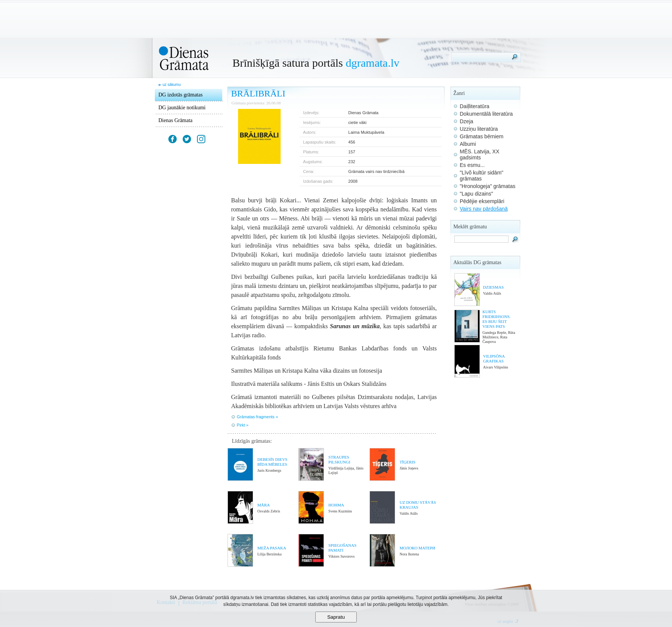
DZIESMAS (493, 287)
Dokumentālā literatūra (486, 114)
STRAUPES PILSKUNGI (339, 460)
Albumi (468, 144)
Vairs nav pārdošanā (484, 209)
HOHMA (336, 505)
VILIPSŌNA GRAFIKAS (494, 359)
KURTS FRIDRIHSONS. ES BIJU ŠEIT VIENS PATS (497, 319)
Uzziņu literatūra (479, 129)
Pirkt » (243, 425)
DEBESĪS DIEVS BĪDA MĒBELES (272, 462)
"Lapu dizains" (477, 194)
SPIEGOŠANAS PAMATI (343, 548)
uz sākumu (171, 85)
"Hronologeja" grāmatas (488, 186)
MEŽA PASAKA (272, 548)
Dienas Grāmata (176, 120)
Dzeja (467, 121)
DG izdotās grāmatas (181, 95)
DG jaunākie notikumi (182, 108)
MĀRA (263, 505)
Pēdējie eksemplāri (482, 201)
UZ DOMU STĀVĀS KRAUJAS (418, 505)
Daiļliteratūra (475, 106)
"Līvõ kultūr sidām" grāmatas (482, 176)
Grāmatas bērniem (482, 136)
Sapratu (336, 617)
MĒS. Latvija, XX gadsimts (480, 154)
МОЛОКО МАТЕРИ (418, 548)
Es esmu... (472, 165)
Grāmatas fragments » (257, 417)
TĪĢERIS (408, 462)
